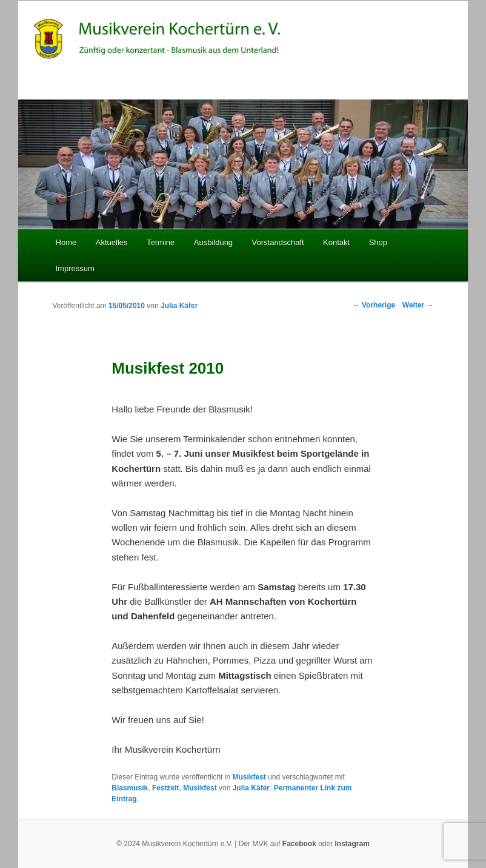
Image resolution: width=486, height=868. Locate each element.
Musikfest (249, 777)
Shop (378, 242)
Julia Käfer (179, 306)
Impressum (75, 268)
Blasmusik (130, 788)
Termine (161, 242)
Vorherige (374, 305)
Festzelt (166, 788)
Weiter (418, 305)
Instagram (352, 844)
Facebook (299, 844)
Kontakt (336, 242)
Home (66, 242)
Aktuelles (112, 242)
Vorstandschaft (278, 242)
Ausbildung (213, 242)
